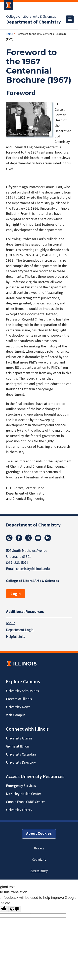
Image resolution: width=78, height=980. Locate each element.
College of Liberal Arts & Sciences (31, 17)
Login (16, 594)
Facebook (19, 538)
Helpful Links (16, 637)
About (10, 623)
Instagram (9, 538)
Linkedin (48, 538)
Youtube (38, 538)
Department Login (20, 630)
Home (9, 34)
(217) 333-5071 (17, 563)
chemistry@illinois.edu (33, 569)
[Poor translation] (15, 909)
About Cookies (39, 834)
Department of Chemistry (34, 22)
